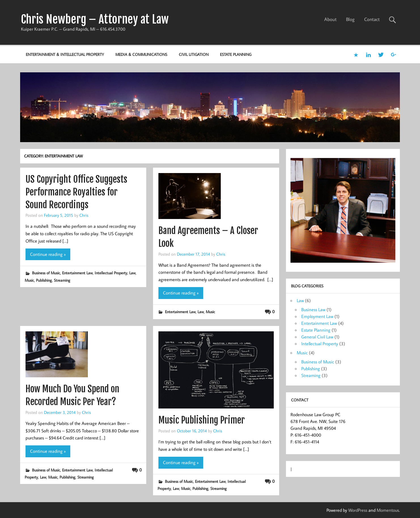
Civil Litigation (194, 54)
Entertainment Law (77, 273)
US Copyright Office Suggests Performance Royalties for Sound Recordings (76, 192)
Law (132, 273)
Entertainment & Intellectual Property (65, 54)
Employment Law (317, 316)
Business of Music (46, 273)
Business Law (313, 309)
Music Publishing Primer (202, 420)
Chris (84, 215)
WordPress (358, 510)
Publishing (44, 280)
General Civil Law (317, 337)
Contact (372, 19)
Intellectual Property (111, 273)
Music (29, 280)
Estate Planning (236, 54)
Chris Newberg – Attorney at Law (95, 19)
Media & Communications (141, 54)
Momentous (388, 510)
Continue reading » (48, 254)
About (330, 19)
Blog (350, 19)
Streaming (62, 280)
